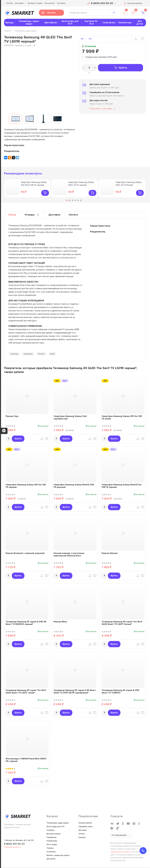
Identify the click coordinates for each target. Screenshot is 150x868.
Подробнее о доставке (102, 109)
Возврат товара (35, 3)
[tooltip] (99, 57)
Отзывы (32, 215)
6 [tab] (81, 200)
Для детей (140, 22)
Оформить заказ (86, 827)
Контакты (61, 3)
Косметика (51, 852)
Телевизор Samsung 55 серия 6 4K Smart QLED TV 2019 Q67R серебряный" (75, 691)
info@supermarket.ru (12, 847)
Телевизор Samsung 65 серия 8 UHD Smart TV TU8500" (120, 691)
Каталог (48, 13)
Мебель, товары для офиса (58, 855)
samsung (14, 354)
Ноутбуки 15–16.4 (91, 22)
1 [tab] (67, 200)
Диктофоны (51, 23)
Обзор (12, 215)
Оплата (9, 3)
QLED (52, 354)
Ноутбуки (50, 830)
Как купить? (50, 3)
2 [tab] (70, 200)
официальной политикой (121, 852)
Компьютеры (125, 23)
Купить (121, 68)
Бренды (9, 23)
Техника (50, 848)
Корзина (82, 837)
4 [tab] (75, 200)
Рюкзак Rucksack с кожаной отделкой (25, 553)
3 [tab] (72, 200)
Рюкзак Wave (60, 622)
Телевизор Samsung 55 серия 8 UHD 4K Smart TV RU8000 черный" (26, 623)
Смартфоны (109, 23)
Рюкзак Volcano (110, 553)
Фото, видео (52, 844)
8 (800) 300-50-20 (102, 3)
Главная (7, 31)
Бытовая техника (54, 834)
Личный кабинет (133, 3)
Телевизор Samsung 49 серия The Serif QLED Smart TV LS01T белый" (122, 623)
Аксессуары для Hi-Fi (70, 22)
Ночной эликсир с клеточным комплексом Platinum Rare (69, 554)
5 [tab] (78, 200)
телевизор (28, 354)
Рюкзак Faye (12, 416)
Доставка (19, 3)
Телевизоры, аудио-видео (29, 22)
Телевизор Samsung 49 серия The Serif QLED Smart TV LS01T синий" (26, 691)
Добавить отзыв (23, 45)
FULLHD (41, 354)
